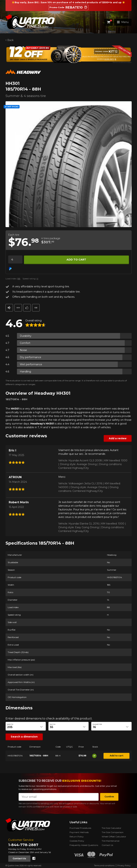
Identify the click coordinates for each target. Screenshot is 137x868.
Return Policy (77, 837)
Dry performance (31, 357)
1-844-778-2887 (23, 845)
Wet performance (31, 364)
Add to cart (76, 260)
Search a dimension (24, 737)
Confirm (109, 797)
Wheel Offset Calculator (114, 837)
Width (10, 724)
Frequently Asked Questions (84, 845)
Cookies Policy (77, 841)
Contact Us (19, 858)
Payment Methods (79, 832)
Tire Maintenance (111, 841)
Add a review (117, 438)
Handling (25, 372)
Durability (26, 336)
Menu (123, 22)
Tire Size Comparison (113, 832)
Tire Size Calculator (111, 828)
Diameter (97, 724)
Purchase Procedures (80, 828)
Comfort (25, 343)
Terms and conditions (104, 866)
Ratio (53, 724)
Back (10, 40)
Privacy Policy (124, 866)
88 (19, 279)
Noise (23, 350)
